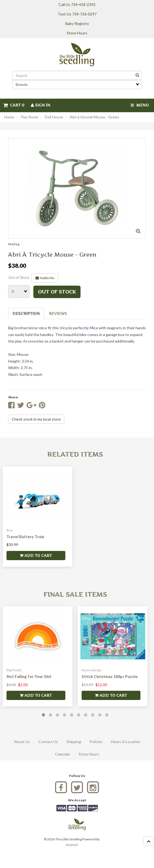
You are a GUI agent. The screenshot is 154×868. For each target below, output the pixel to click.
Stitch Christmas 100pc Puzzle (110, 677)
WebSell (72, 845)
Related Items (75, 454)
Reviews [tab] (58, 313)
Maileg (14, 244)
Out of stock (57, 292)
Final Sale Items (75, 594)
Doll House (54, 117)
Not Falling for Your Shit (29, 677)
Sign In (41, 105)
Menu (140, 105)
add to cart (36, 555)
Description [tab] (26, 313)
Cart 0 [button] (14, 105)
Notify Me (45, 278)
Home (9, 117)
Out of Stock (19, 277)
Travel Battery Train (25, 537)
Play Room (29, 117)
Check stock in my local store (36, 419)
